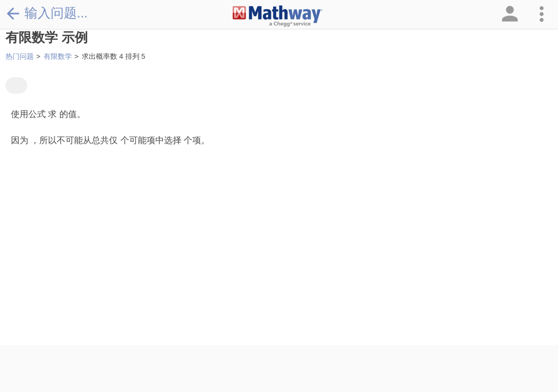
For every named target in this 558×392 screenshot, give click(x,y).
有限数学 (58, 56)
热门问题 (20, 56)
